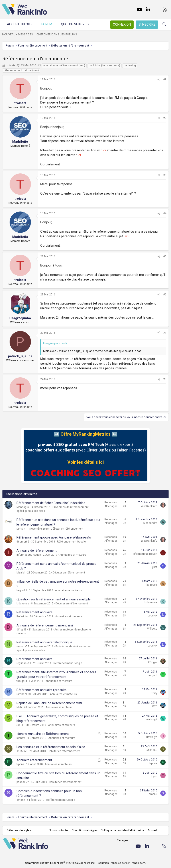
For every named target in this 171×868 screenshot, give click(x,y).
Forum (47, 24)
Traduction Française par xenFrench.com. (121, 863)
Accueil (152, 830)
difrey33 (21, 630)
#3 (165, 175)
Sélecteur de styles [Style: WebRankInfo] (19, 830)
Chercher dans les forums (57, 34)
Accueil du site (20, 24)
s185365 (22, 751)
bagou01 (22, 590)
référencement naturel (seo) (21, 70)
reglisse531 (24, 663)
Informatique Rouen (29, 555)
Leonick (152, 616)
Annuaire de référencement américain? (45, 625)
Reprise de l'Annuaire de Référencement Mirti (49, 703)
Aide (141, 830)
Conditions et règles (85, 830)
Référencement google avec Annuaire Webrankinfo (54, 537)
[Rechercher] (164, 24)
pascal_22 (23, 782)
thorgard (22, 681)
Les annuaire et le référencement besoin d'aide (51, 747)
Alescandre (150, 523)
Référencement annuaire (35, 612)
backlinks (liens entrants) (104, 65)
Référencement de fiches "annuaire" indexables (51, 503)
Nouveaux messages (18, 34)
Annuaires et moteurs (73, 555)
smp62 (21, 800)
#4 (165, 213)
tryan (154, 777)
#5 (165, 256)
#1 (165, 79)
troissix (10, 65)
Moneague (23, 507)
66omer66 (23, 542)
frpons (20, 764)
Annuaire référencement (34, 760)
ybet (155, 567)
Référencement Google (71, 542)
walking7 (152, 719)
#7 (165, 333)
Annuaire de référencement (37, 551)
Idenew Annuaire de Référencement (43, 734)
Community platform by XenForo (60, 863)
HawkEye (152, 737)
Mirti (19, 707)
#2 (165, 118)
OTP (155, 706)
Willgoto (152, 629)
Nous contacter (59, 830)
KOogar (153, 662)
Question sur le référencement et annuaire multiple (54, 599)
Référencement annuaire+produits (42, 690)
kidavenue (23, 604)
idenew (21, 738)
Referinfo (22, 616)
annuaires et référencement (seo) (64, 65)
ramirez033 (24, 694)
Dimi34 (21, 529)
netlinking (130, 65)
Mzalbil (21, 573)
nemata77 (23, 646)
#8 (165, 379)
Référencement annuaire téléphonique (44, 642)
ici (104, 150)
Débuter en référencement (67, 529)
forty (154, 693)
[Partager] (159, 80)
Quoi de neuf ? (73, 24)
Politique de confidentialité (118, 830)
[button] (89, 24)
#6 (165, 295)
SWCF (20, 725)
